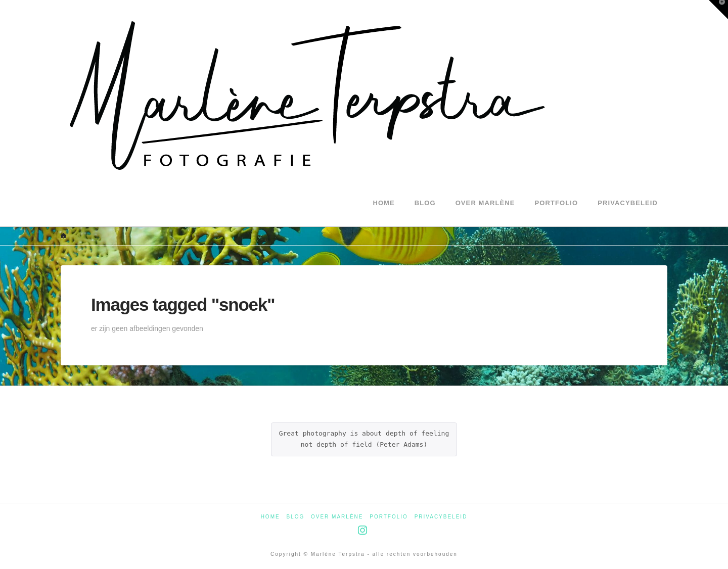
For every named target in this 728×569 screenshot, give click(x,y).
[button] (718, 10)
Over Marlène (337, 517)
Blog (295, 517)
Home (270, 517)
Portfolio (389, 517)
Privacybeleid (441, 517)
